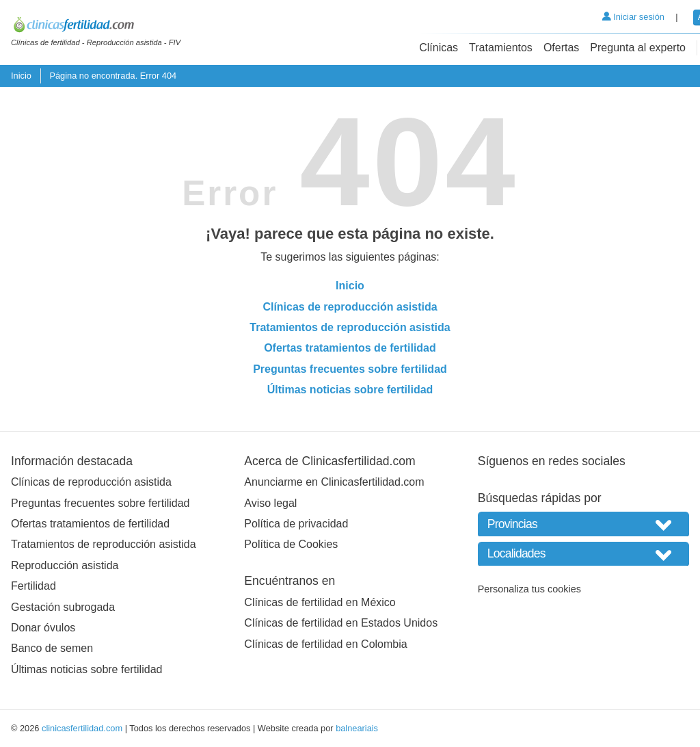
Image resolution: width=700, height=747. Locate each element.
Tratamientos (501, 48)
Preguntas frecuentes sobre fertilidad (350, 369)
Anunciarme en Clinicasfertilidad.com (334, 482)
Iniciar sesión (633, 17)
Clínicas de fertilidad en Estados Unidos (341, 623)
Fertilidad (33, 586)
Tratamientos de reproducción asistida (350, 327)
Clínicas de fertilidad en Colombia (325, 644)
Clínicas (439, 48)
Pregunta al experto (638, 48)
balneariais (357, 728)
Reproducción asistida (65, 565)
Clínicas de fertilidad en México (320, 602)
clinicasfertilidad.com (82, 728)
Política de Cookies (291, 544)
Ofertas (561, 48)
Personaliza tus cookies (529, 589)
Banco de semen (52, 648)
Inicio (21, 76)
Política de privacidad (296, 524)
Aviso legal (270, 503)
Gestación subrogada (63, 607)
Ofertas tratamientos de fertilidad (350, 348)
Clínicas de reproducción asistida (350, 307)
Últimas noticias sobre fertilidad (350, 390)
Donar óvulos (43, 628)
